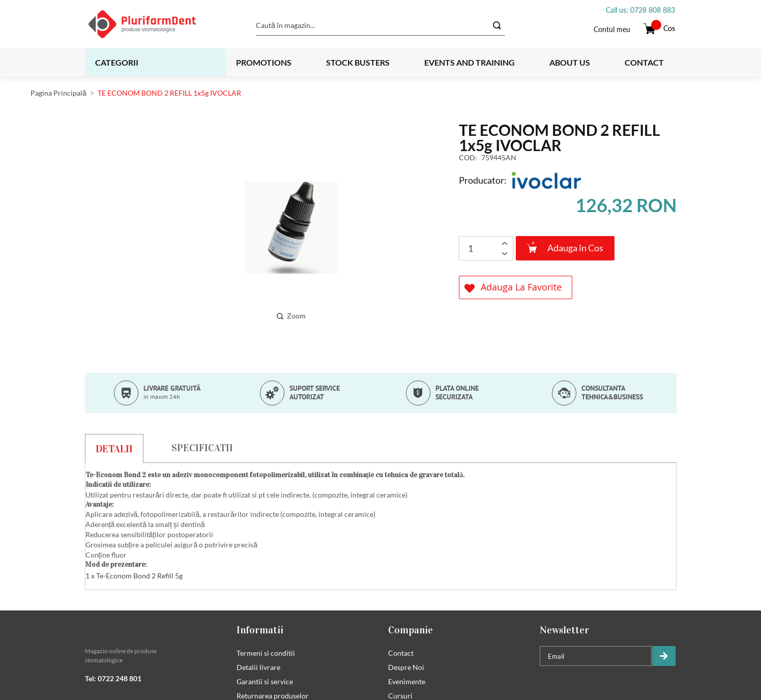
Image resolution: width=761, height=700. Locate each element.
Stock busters (358, 62)
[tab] (114, 448)
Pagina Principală (58, 93)
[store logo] (155, 24)
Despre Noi (406, 668)
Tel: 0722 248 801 (113, 679)
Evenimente (407, 682)
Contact (644, 62)
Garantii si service (265, 682)
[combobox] (380, 25)
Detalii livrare (258, 668)
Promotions (264, 62)
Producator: (483, 180)
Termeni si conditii (266, 653)
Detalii (114, 449)
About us (570, 62)
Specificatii (202, 448)
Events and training (470, 62)
